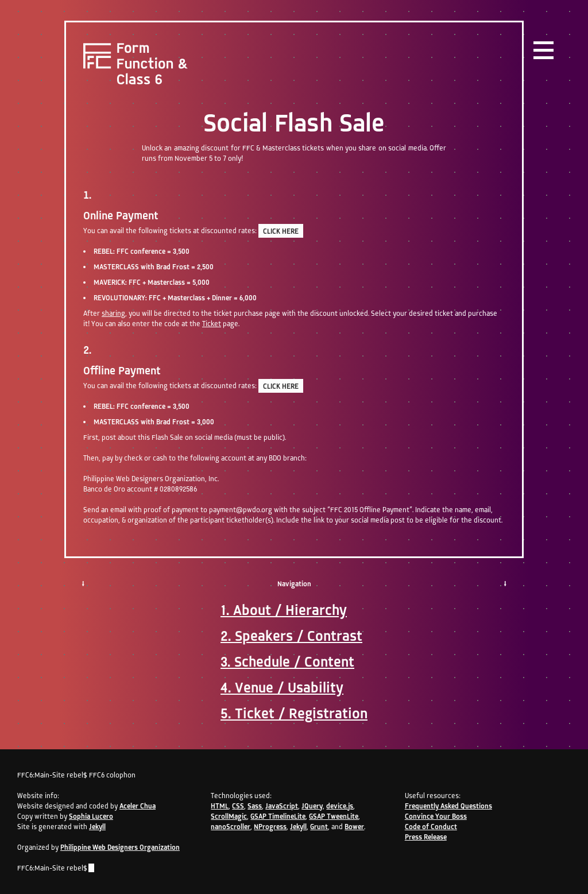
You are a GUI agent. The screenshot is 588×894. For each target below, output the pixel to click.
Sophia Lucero (91, 816)
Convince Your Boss (436, 816)
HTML (220, 806)
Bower (354, 827)
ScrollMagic (229, 816)
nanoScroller (231, 827)
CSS (238, 806)
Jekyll (97, 827)
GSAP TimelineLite (278, 816)
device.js (340, 806)
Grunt (319, 827)
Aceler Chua (138, 806)
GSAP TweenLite (334, 816)
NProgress (270, 827)
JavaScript (282, 806)
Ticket (212, 324)
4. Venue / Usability (282, 687)
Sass (255, 806)
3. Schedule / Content (287, 661)
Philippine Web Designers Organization (120, 847)
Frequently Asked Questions (448, 806)
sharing (113, 313)
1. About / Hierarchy (284, 610)
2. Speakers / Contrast (291, 636)
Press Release (426, 837)
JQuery (312, 806)
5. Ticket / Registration (294, 713)
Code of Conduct (431, 827)
